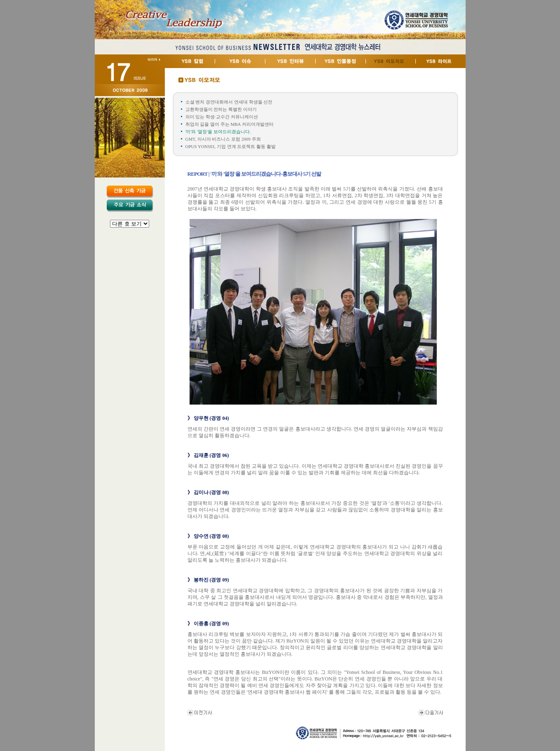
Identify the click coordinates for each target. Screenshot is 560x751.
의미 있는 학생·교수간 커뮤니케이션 (222, 117)
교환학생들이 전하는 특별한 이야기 (221, 109)
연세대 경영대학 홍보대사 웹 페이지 (287, 692)
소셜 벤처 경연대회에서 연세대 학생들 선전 (229, 102)
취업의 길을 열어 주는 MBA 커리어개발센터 (230, 124)
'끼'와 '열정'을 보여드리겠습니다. (218, 132)
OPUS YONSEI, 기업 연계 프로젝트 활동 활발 (231, 146)
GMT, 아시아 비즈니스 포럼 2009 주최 (223, 139)
